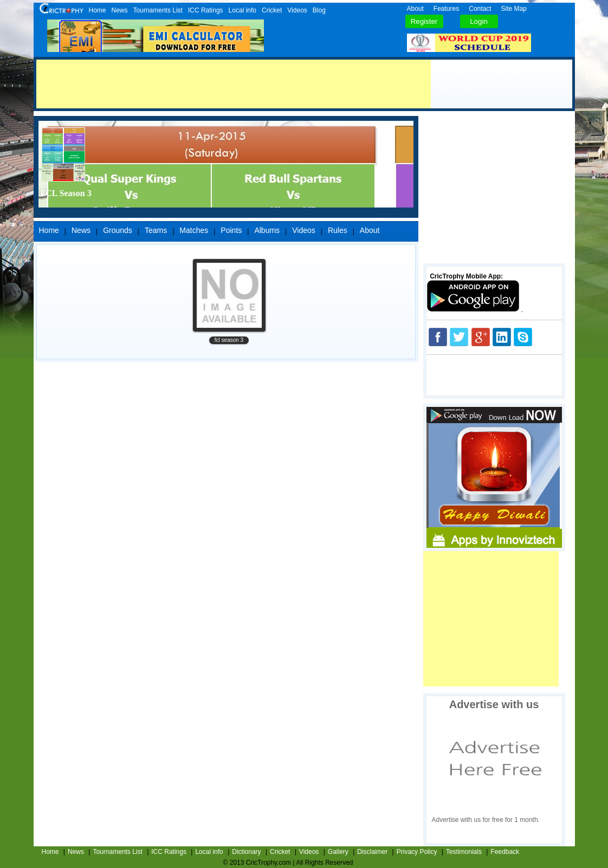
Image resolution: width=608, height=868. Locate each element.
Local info (242, 10)
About (415, 9)
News (120, 10)
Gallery (338, 852)
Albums (267, 230)
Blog (319, 10)
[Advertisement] (234, 84)
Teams (156, 230)
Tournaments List (158, 10)
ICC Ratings (206, 10)
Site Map (514, 9)
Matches (194, 230)
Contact (480, 9)
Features (446, 9)
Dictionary (246, 852)
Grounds (118, 230)
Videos (297, 10)
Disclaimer (372, 852)
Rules (338, 230)
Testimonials (464, 852)
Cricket (272, 10)
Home (98, 10)
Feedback (505, 852)
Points (231, 230)
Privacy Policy (417, 852)
